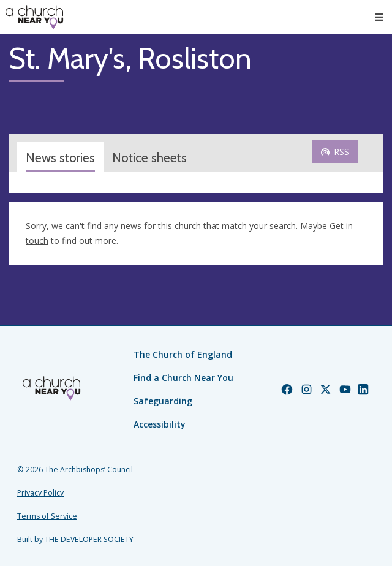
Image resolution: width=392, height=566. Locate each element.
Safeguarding (163, 401)
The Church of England (183, 354)
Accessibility (160, 424)
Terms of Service (47, 516)
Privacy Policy (40, 493)
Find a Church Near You (183, 378)
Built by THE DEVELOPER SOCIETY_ (77, 539)
